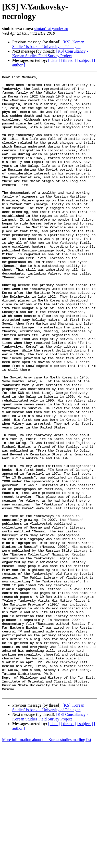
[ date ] (54, 60)
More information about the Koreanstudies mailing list (47, 864)
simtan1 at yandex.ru (51, 29)
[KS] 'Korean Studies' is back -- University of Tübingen (48, 44)
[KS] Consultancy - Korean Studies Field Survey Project (50, 53)
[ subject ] (85, 60)
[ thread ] (68, 60)
